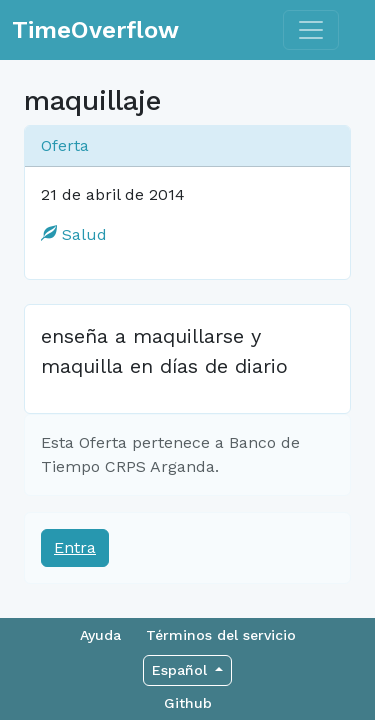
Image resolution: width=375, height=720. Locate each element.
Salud (74, 234)
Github (188, 703)
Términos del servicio (221, 635)
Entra (75, 547)
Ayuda (100, 635)
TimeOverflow (95, 30)
